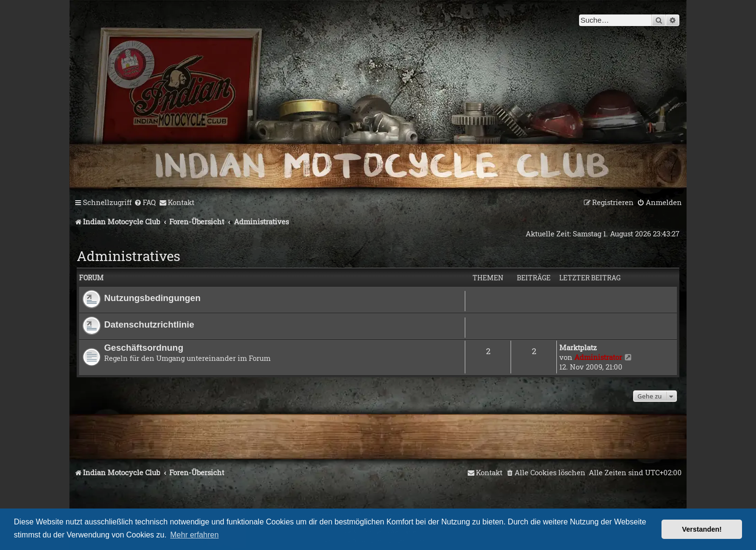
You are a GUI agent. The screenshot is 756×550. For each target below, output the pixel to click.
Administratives (128, 256)
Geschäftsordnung (144, 348)
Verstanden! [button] (702, 529)
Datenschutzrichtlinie (149, 324)
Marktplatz (578, 347)
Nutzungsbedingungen (152, 298)
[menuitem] (145, 203)
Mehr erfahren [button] (195, 535)
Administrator (598, 357)
